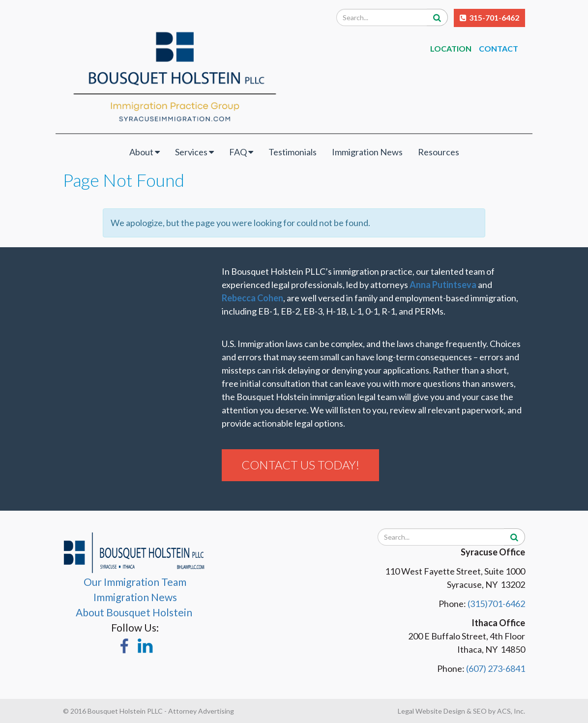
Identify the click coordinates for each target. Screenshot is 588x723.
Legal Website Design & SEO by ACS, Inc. (461, 711)
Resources (439, 152)
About (145, 152)
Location (451, 48)
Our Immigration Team (135, 582)
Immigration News (367, 152)
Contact (499, 48)
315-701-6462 (494, 17)
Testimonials (293, 152)
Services (194, 152)
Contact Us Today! (300, 465)
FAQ (241, 152)
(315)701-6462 (496, 604)
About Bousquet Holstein (135, 612)
